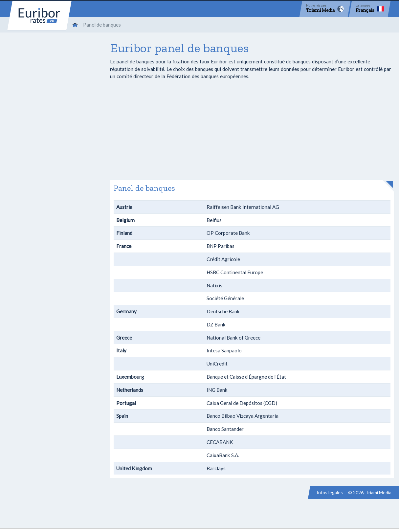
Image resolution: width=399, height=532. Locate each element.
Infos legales (330, 492)
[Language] (370, 9)
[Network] (325, 9)
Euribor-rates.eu (39, 15)
